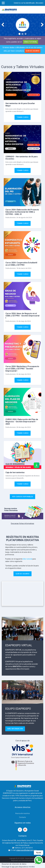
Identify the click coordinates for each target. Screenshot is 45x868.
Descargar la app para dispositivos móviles (18, 867)
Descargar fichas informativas (22, 523)
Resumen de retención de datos (14, 864)
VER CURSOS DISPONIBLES (22, 497)
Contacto (22, 817)
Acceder (39, 3)
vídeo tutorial (27, 559)
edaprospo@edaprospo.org (26, 850)
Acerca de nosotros (23, 813)
